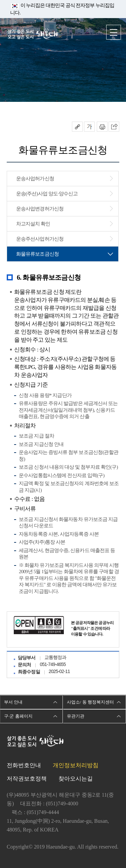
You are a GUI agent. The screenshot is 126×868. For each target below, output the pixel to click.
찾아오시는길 (76, 779)
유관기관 (76, 716)
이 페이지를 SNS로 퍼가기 (114, 127)
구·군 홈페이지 (18, 716)
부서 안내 (13, 702)
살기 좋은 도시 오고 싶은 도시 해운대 (33, 34)
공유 (77, 127)
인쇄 (102, 127)
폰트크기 (89, 127)
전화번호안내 (24, 765)
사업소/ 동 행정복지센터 (90, 702)
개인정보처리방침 (76, 765)
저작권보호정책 (27, 779)
